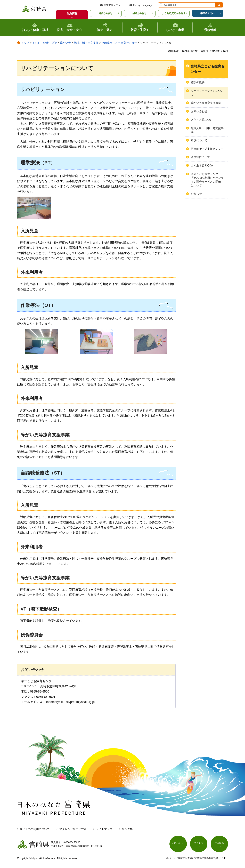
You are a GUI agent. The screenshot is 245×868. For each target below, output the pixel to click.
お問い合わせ (199, 111)
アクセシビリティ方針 (73, 829)
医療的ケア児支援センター (207, 149)
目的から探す (106, 13)
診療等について (200, 157)
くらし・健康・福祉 (45, 43)
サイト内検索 (161, 5)
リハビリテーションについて (207, 93)
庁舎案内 (219, 844)
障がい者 (65, 43)
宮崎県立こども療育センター (119, 43)
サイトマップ (104, 829)
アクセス (199, 844)
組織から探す (140, 13)
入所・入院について (203, 120)
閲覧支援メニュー (113, 5)
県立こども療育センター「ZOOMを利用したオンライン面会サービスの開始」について (207, 180)
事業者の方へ (208, 13)
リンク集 (127, 829)
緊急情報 (72, 14)
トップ (25, 43)
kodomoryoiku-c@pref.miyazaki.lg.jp (70, 702)
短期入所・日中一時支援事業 (207, 130)
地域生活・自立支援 (86, 43)
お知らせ (196, 194)
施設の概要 (198, 82)
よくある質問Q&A (202, 166)
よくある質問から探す (174, 13)
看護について (199, 140)
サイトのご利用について (35, 829)
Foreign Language (143, 5)
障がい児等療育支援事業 (206, 103)
